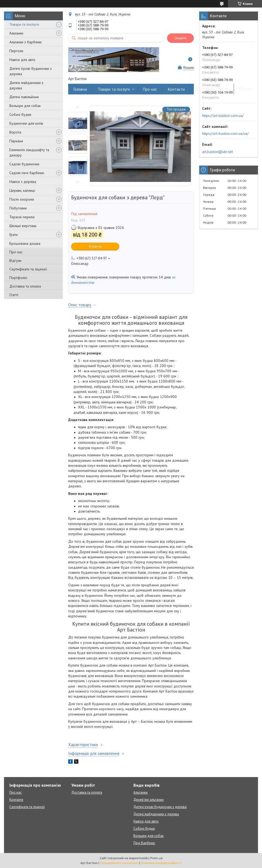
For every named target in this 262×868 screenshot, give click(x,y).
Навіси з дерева (23, 182)
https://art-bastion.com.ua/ (223, 116)
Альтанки (16, 33)
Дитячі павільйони (24, 97)
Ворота (15, 132)
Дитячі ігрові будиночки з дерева (30, 71)
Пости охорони (22, 199)
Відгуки (15, 261)
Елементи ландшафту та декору (29, 152)
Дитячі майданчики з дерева (26, 85)
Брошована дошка (25, 243)
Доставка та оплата (25, 286)
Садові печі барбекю (27, 173)
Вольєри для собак (25, 106)
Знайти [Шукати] (180, 38)
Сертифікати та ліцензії (28, 269)
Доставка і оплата (212, 89)
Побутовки (18, 208)
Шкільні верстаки (23, 226)
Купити (95, 246)
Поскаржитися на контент (119, 863)
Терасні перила (22, 217)
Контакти (176, 89)
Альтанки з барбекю (26, 42)
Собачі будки (20, 114)
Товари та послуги (24, 24)
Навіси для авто (22, 60)
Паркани (16, 141)
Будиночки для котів (26, 123)
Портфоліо (18, 278)
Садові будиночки (24, 164)
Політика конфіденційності (161, 863)
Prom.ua (156, 858)
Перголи (16, 51)
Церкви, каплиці (22, 190)
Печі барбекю (144, 843)
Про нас (16, 252)
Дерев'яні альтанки (149, 800)
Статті (14, 295)
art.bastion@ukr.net (217, 152)
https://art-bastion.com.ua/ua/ (225, 133)
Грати (14, 235)
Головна (80, 89)
